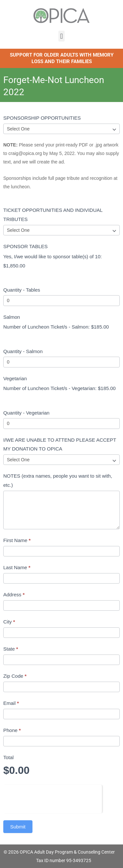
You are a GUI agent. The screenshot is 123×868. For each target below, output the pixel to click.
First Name (17, 540)
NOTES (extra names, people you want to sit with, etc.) (58, 480)
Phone (12, 730)
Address (14, 595)
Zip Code (15, 676)
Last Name (17, 567)
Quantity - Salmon (23, 351)
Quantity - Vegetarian (26, 413)
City (9, 622)
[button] (61, 36)
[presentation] (53, 798)
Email (11, 703)
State (11, 649)
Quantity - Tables (22, 290)
